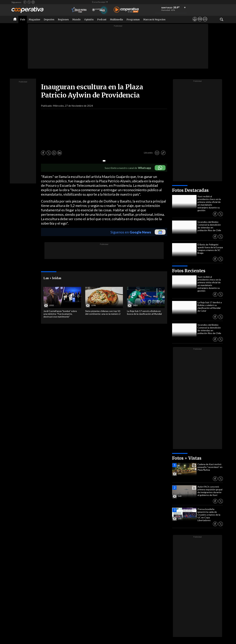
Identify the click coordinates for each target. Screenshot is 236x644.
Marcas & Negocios (154, 19)
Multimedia (116, 19)
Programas (133, 19)
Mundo (76, 19)
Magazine (34, 19)
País (23, 19)
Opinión (89, 19)
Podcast (102, 19)
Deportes (49, 19)
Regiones (63, 19)
